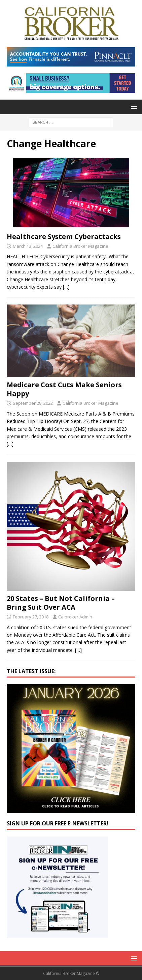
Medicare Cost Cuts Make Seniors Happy (64, 389)
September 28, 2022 (33, 403)
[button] (133, 107)
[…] (66, 287)
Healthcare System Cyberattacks (64, 236)
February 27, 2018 (31, 617)
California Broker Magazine (80, 246)
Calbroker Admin (75, 617)
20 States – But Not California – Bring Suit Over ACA (61, 603)
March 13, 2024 (28, 246)
